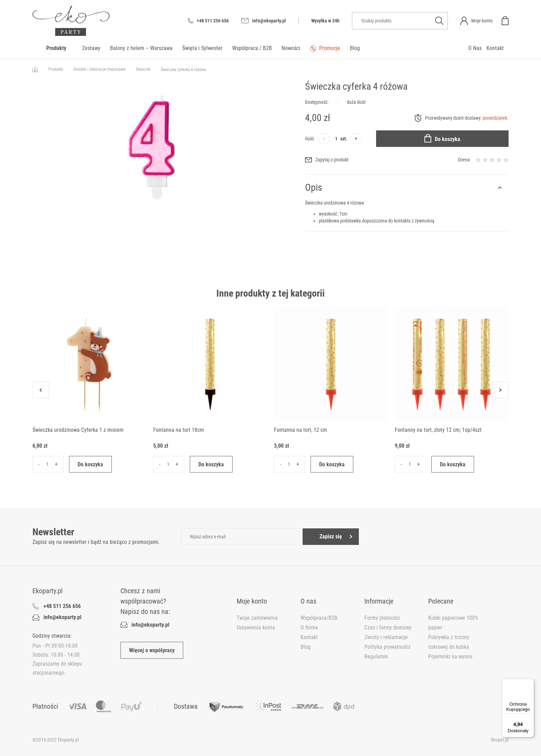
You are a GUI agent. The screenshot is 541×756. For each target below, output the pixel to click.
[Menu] (530, 683)
